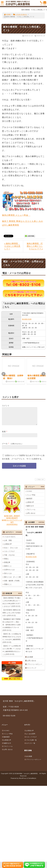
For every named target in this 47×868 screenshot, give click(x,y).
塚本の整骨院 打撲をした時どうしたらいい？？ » (35, 246)
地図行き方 (30, 509)
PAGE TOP (40, 482)
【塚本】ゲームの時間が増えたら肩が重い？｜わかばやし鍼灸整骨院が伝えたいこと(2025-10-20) (12, 653)
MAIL (45, 4)
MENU (2, 4)
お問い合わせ (31, 516)
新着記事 (7, 565)
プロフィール (31, 513)
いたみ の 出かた (20, 14)
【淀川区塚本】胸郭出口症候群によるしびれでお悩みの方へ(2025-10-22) (12, 616)
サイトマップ (32, 671)
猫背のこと (8, 569)
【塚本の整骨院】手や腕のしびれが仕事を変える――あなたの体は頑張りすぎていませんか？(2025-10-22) (12, 605)
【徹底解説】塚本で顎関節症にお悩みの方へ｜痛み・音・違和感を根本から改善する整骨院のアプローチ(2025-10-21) (12, 628)
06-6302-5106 (27, 319)
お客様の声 (30, 505)
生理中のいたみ (9, 573)
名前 (4, 435)
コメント (6, 406)
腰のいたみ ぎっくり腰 (12, 580)
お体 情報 (8, 543)
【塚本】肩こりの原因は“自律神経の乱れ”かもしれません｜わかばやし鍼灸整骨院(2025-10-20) (12, 641)
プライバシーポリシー (35, 667)
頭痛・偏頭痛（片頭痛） (12, 584)
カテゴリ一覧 (30, 746)
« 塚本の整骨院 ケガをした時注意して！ (12, 246)
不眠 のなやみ (9, 558)
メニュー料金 (31, 498)
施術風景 (29, 502)
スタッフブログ (9, 554)
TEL (41, 4)
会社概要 (30, 660)
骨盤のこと (8, 587)
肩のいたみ (8, 576)
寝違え (6, 562)
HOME (7, 14)
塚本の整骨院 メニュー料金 (16, 215)
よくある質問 (30, 737)
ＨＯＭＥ (29, 494)
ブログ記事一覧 (31, 743)
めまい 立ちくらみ (11, 551)
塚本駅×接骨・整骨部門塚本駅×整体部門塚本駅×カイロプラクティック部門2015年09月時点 (12, 523)
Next (43, 374)
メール (5, 447)
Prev (4, 374)
